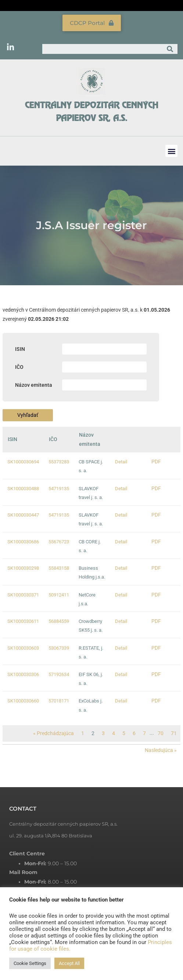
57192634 (59, 674)
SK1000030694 (23, 462)
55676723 (59, 542)
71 (174, 733)
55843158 (59, 568)
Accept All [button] (69, 963)
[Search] (170, 49)
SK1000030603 (23, 648)
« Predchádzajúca (53, 733)
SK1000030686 (23, 542)
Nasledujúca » (161, 750)
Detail (121, 462)
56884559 (59, 621)
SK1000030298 (23, 568)
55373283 (59, 462)
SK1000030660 (23, 701)
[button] (171, 151)
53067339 (59, 648)
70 (161, 733)
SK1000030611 (23, 621)
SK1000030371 (23, 595)
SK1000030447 (23, 515)
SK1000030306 (23, 674)
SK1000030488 (23, 489)
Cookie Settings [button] (30, 963)
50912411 (59, 595)
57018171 (59, 701)
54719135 (59, 489)
